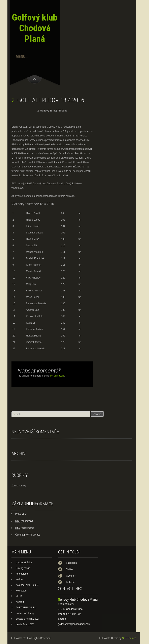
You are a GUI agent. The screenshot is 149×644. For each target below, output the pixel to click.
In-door (20, 579)
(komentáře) (25, 528)
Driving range (23, 568)
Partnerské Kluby (25, 613)
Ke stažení (21, 591)
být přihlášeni (57, 376)
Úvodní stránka (24, 562)
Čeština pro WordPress (28, 535)
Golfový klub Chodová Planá (35, 28)
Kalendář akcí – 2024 (27, 585)
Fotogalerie (22, 574)
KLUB (19, 596)
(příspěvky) (24, 521)
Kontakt (20, 602)
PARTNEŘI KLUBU (26, 608)
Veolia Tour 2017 (25, 624)
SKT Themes (129, 638)
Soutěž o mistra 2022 (27, 619)
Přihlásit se (21, 514)
